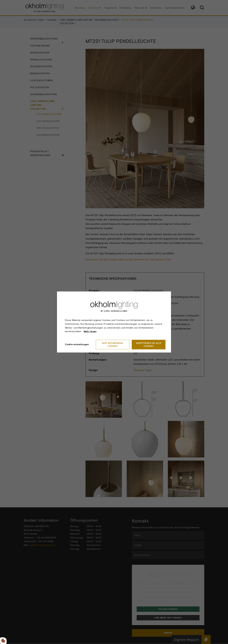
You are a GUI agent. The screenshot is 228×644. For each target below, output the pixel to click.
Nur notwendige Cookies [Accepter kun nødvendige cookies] (113, 345)
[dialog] (114, 322)
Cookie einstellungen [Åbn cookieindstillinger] (77, 345)
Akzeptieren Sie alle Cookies (149, 345)
